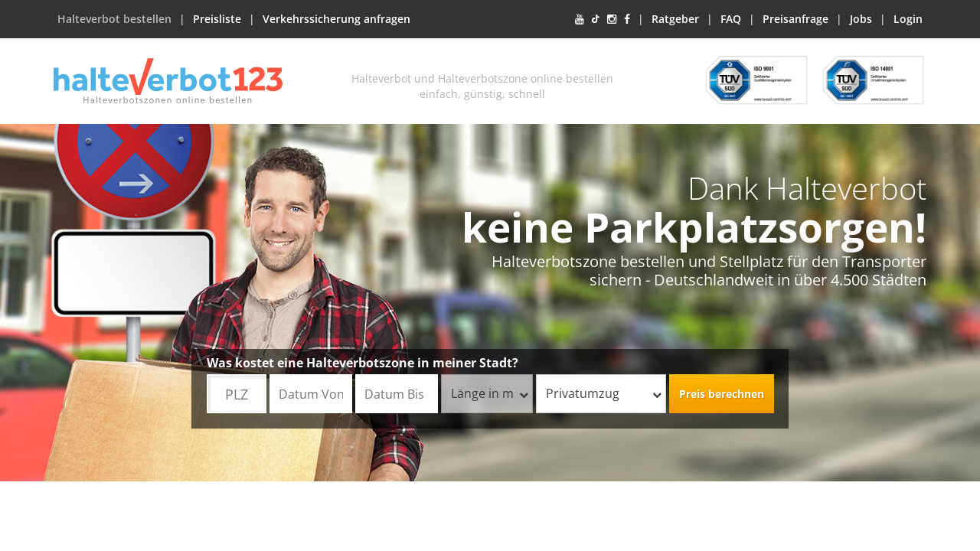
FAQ (731, 19)
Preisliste (217, 19)
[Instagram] (612, 19)
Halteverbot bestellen (114, 19)
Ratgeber (675, 19)
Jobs (861, 19)
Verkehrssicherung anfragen (336, 19)
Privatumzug (604, 393)
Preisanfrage (795, 19)
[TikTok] (596, 19)
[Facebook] (627, 19)
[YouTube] (580, 19)
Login (908, 19)
